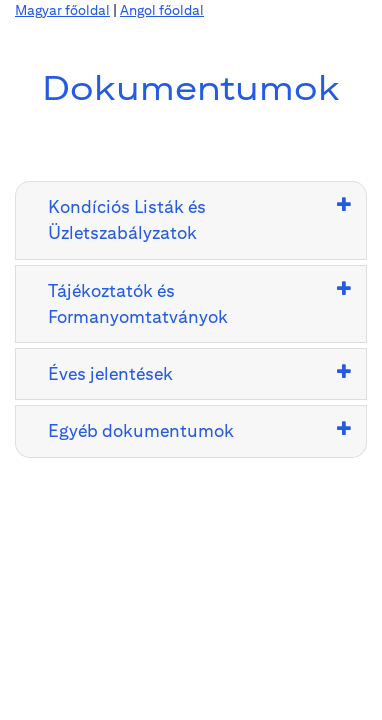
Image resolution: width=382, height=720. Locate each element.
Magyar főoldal (62, 10)
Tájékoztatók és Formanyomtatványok (138, 303)
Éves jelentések (110, 373)
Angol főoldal (162, 10)
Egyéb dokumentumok (141, 430)
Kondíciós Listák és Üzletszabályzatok (127, 219)
